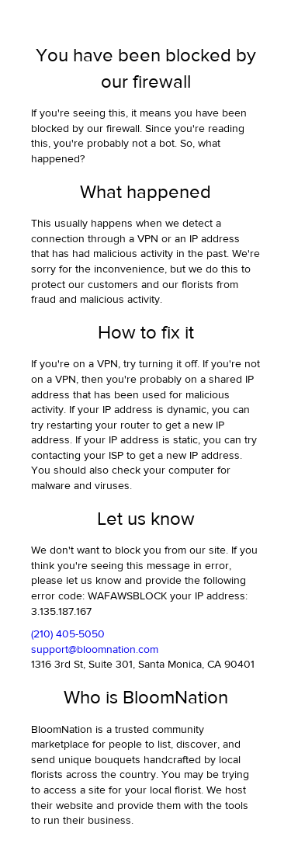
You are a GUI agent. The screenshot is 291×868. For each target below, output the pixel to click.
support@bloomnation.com (95, 650)
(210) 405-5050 (68, 634)
